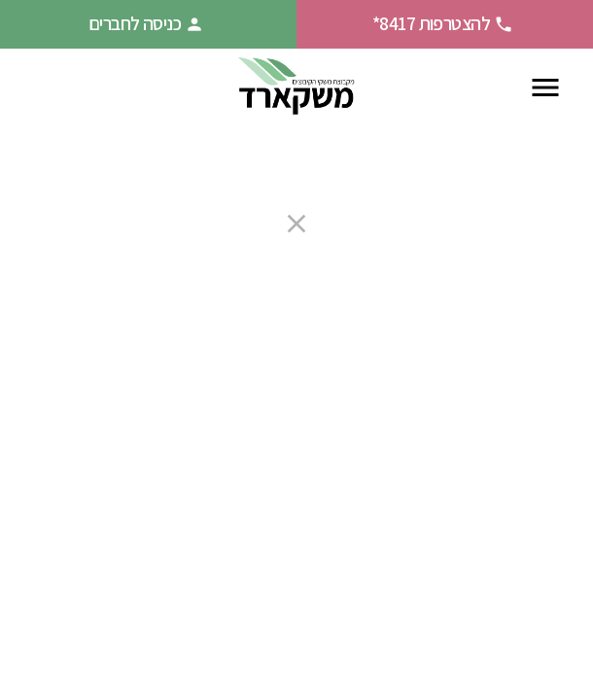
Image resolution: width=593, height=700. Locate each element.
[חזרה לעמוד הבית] (296, 87)
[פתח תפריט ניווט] (545, 87)
